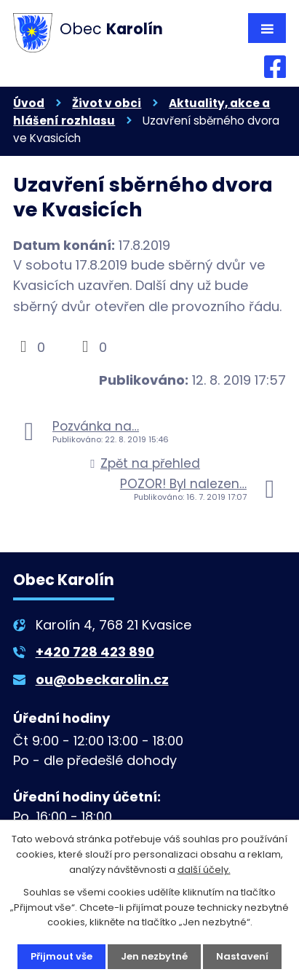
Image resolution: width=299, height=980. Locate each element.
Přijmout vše (61, 956)
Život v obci (107, 103)
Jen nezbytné (154, 956)
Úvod (29, 103)
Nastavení (242, 956)
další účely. (204, 870)
